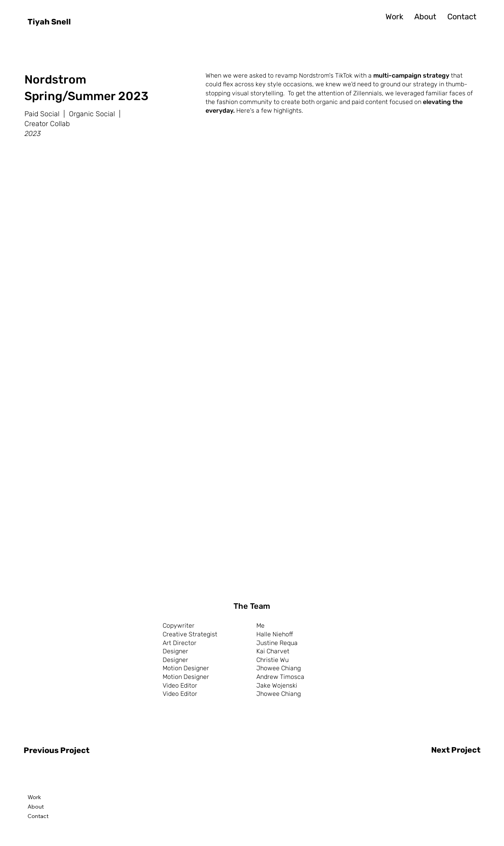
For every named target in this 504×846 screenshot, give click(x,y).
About (36, 807)
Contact (38, 816)
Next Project (456, 750)
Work (34, 797)
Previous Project (57, 750)
